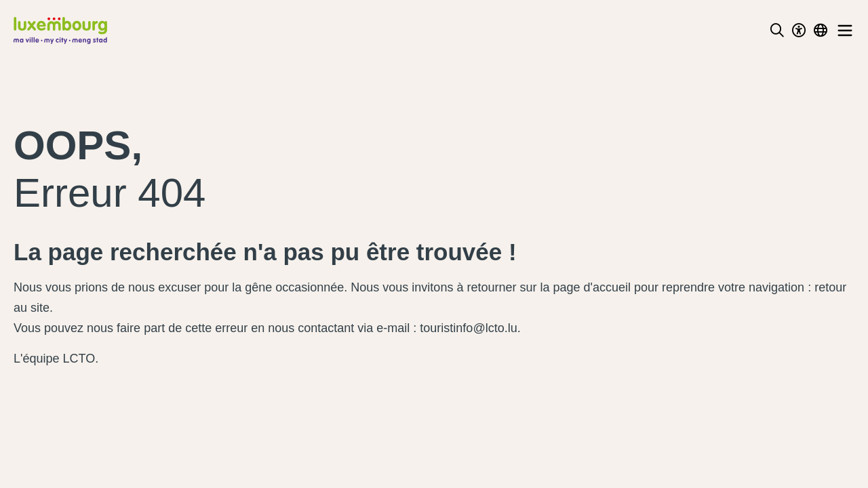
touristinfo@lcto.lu (468, 328)
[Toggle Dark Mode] (799, 30)
